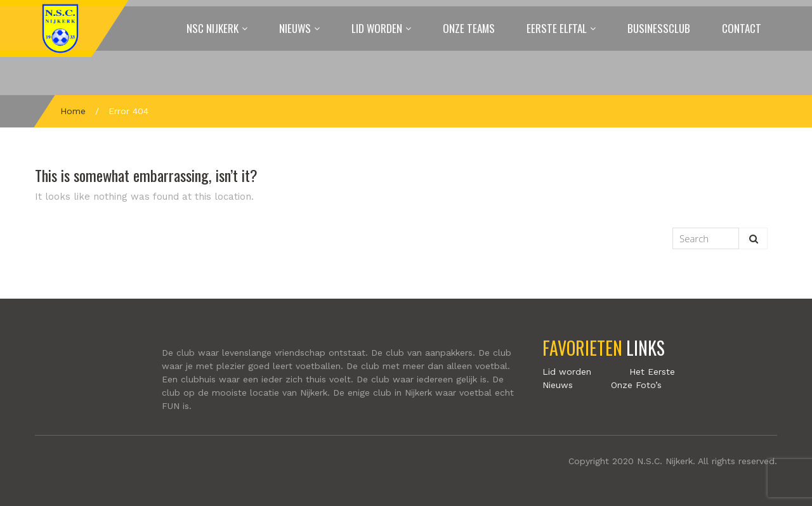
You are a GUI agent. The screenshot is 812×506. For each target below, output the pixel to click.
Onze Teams (469, 28)
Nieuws (295, 28)
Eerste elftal (557, 28)
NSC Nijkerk (213, 28)
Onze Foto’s (636, 385)
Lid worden (377, 28)
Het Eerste (652, 372)
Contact (742, 28)
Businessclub (659, 28)
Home (73, 111)
